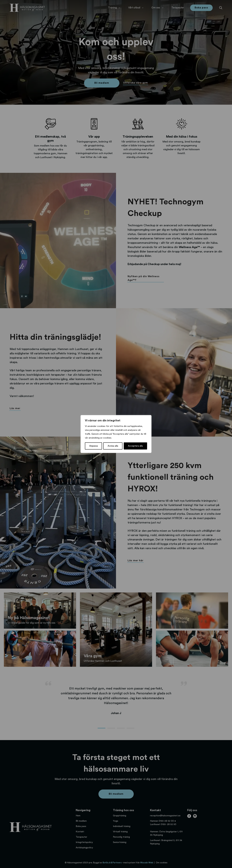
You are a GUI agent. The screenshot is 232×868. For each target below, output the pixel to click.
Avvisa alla (113, 446)
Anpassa (94, 446)
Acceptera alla (135, 446)
